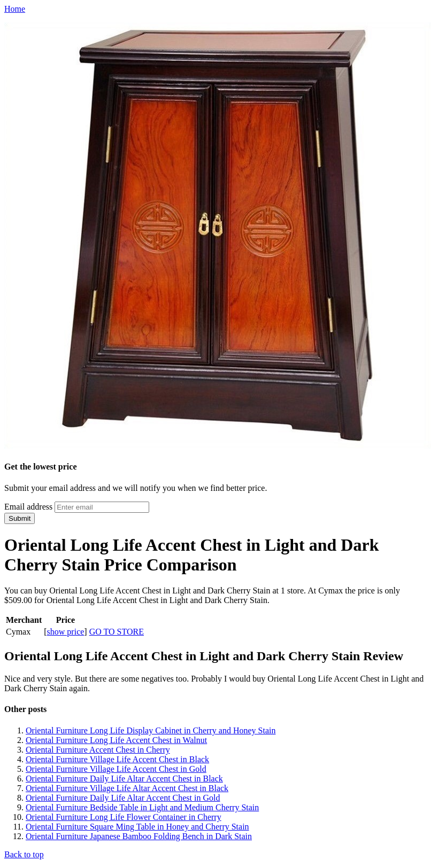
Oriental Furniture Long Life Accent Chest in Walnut (116, 740)
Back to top (24, 854)
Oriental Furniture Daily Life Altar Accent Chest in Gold (123, 798)
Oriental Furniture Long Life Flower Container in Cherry (124, 817)
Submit (20, 518)
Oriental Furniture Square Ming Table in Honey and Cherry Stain (137, 827)
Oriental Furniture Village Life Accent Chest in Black (117, 759)
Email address (28, 507)
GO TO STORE (117, 632)
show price (66, 632)
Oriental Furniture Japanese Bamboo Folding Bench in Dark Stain (139, 836)
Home (15, 9)
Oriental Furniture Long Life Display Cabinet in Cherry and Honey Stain (151, 730)
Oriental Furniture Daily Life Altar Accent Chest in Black (124, 779)
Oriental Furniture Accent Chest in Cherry (98, 750)
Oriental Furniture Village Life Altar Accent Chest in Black (127, 788)
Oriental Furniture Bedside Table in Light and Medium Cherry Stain (142, 807)
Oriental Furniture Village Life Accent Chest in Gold (116, 769)
